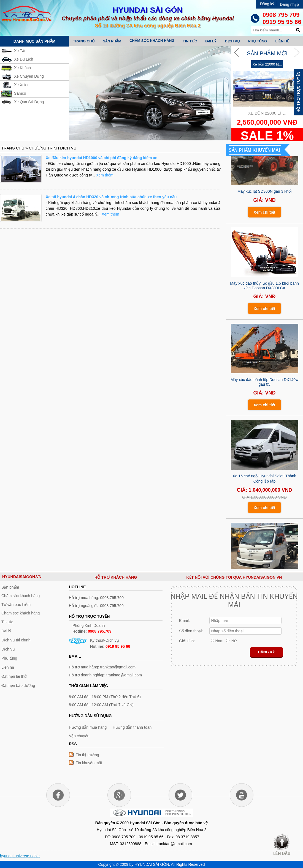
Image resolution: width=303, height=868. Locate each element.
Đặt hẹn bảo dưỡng (18, 685)
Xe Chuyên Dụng (29, 76)
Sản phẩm (112, 41)
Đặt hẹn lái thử (14, 676)
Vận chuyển (79, 736)
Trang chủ (84, 41)
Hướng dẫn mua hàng (88, 727)
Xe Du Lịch (24, 59)
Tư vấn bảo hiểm (16, 605)
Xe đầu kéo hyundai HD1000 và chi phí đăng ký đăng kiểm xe (102, 158)
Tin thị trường (87, 755)
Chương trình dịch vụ (53, 148)
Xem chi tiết (265, 213)
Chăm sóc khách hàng (152, 41)
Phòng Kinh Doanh (92, 628)
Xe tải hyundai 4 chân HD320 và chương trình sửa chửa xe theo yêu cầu (111, 197)
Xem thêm (105, 175)
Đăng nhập (289, 4)
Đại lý (211, 41)
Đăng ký (267, 4)
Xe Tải (20, 51)
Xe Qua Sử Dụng (29, 102)
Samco (20, 93)
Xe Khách (22, 68)
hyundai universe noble (20, 856)
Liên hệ (282, 41)
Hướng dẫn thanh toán (132, 727)
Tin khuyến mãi (89, 763)
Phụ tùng (258, 41)
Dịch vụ (232, 41)
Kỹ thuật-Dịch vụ (110, 643)
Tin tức (190, 41)
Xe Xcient (22, 85)
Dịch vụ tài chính (16, 640)
